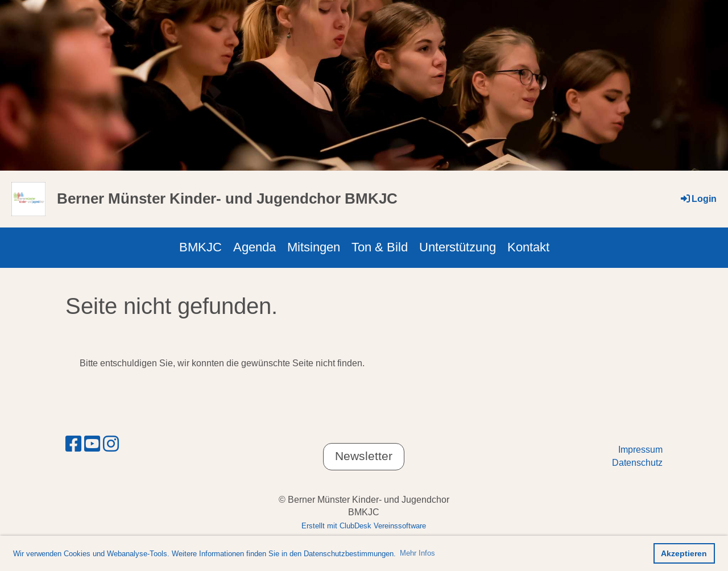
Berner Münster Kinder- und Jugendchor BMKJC (227, 198)
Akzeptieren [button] (684, 553)
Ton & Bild (380, 247)
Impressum (640, 449)
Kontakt (528, 247)
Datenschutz (637, 462)
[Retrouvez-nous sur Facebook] (73, 444)
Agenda (255, 247)
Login (698, 199)
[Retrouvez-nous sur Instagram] (111, 444)
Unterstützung (458, 247)
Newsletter (364, 456)
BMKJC (200, 247)
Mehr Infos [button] (417, 553)
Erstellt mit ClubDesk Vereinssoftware (364, 526)
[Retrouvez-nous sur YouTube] (92, 444)
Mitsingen (314, 247)
